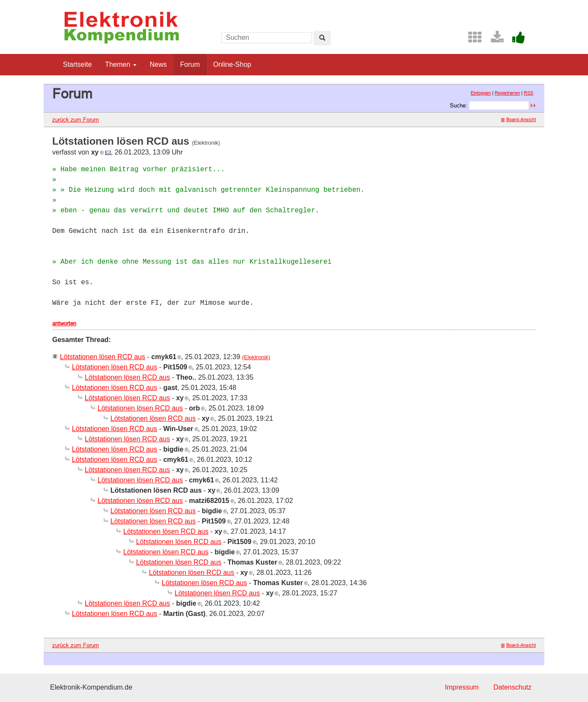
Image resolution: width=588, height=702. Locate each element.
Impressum (462, 687)
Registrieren (507, 93)
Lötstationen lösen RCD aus (102, 357)
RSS (529, 93)
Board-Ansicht (518, 119)
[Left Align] (322, 38)
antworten (64, 323)
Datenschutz (512, 687)
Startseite (77, 64)
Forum (190, 64)
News (158, 64)
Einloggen (481, 93)
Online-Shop (232, 64)
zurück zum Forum (76, 119)
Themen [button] (121, 64)
